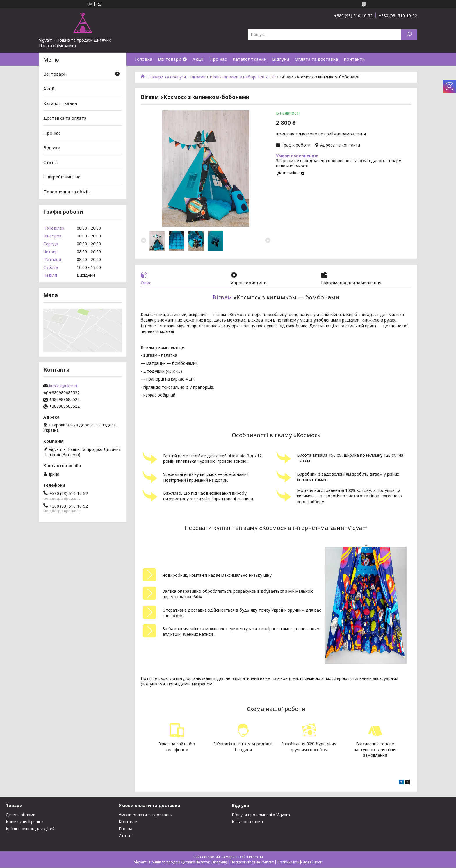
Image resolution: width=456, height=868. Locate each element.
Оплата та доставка (316, 59)
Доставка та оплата (65, 118)
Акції (198, 59)
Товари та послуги (167, 77)
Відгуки (281, 59)
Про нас (218, 59)
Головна (144, 59)
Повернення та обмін (66, 192)
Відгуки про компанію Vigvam (261, 815)
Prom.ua (256, 857)
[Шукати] (409, 34)
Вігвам (222, 298)
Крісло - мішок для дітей (30, 829)
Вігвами (198, 77)
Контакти (354, 59)
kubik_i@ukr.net (63, 386)
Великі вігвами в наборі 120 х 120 (243, 77)
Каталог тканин (250, 59)
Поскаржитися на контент (252, 862)
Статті (50, 162)
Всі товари (170, 59)
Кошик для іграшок (25, 822)
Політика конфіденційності (300, 862)
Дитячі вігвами (21, 815)
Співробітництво (62, 177)
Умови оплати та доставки (146, 815)
